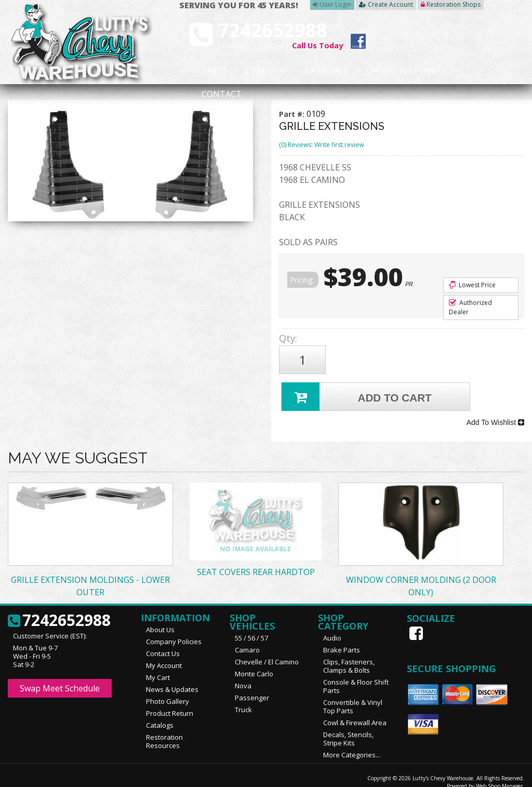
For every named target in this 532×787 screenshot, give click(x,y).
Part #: (293, 114)
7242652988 (59, 610)
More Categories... (352, 744)
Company (250, 71)
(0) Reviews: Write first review (321, 145)
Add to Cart (358, 391)
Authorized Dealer (470, 307)
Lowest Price (472, 285)
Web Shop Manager (499, 775)
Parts (208, 71)
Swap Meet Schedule (60, 677)
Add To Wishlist (495, 414)
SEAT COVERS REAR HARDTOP (256, 561)
